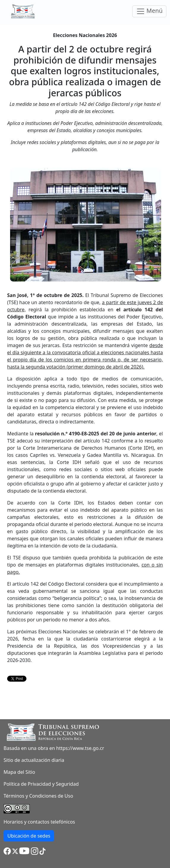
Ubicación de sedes (29, 836)
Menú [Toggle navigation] (149, 11)
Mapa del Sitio (19, 772)
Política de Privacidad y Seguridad (41, 784)
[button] (7, 851)
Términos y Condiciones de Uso (38, 796)
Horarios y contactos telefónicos (39, 822)
